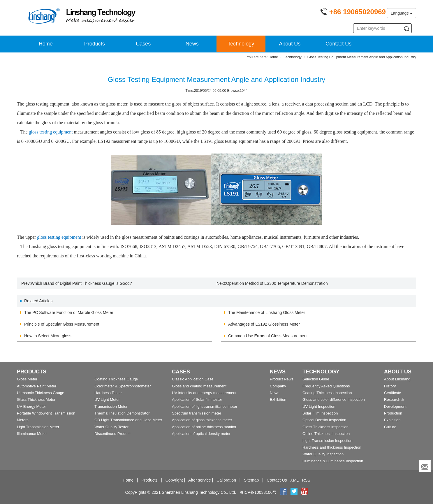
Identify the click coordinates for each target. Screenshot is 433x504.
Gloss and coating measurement (199, 386)
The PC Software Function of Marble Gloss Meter (69, 312)
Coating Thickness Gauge (116, 379)
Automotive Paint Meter (37, 386)
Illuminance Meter (32, 434)
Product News (282, 379)
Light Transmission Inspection (327, 441)
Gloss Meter (27, 379)
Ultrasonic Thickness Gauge (41, 393)
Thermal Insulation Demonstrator (122, 413)
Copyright (174, 480)
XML (294, 480)
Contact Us (338, 44)
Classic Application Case (193, 379)
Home (46, 44)
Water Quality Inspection (323, 454)
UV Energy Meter (31, 406)
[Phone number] (353, 13)
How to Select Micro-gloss (48, 336)
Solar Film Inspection (320, 413)
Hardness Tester (108, 393)
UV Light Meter (107, 399)
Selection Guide (316, 379)
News (192, 44)
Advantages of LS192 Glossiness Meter (264, 324)
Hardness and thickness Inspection (332, 447)
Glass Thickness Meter (36, 399)
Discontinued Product (112, 434)
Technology (241, 44)
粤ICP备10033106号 (258, 492)
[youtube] (304, 492)
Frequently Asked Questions (326, 386)
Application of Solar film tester (197, 399)
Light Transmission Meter (38, 427)
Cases (143, 44)
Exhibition (278, 399)
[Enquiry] (425, 466)
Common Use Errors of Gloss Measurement (268, 336)
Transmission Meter (111, 406)
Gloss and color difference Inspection (334, 399)
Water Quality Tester (111, 427)
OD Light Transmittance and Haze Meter (128, 420)
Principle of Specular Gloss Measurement (62, 324)
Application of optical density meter (201, 434)
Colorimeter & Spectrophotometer (123, 386)
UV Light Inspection (319, 406)
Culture (390, 427)
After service (200, 480)
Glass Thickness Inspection (325, 427)
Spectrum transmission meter (197, 413)
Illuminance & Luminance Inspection (333, 461)
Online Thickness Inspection (326, 434)
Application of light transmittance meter (205, 406)
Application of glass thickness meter (202, 420)
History (390, 386)
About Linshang (397, 379)
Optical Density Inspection (324, 420)
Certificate (393, 393)
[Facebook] (284, 492)
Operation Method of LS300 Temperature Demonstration (277, 283)
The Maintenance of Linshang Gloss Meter (267, 312)
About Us (290, 44)
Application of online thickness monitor (204, 427)
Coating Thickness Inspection (327, 393)
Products (95, 44)
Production (393, 413)
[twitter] (295, 492)
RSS (306, 480)
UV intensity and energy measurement (204, 393)
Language (402, 13)
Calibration (226, 480)
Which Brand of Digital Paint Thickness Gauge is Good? (81, 283)
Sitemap (251, 480)
